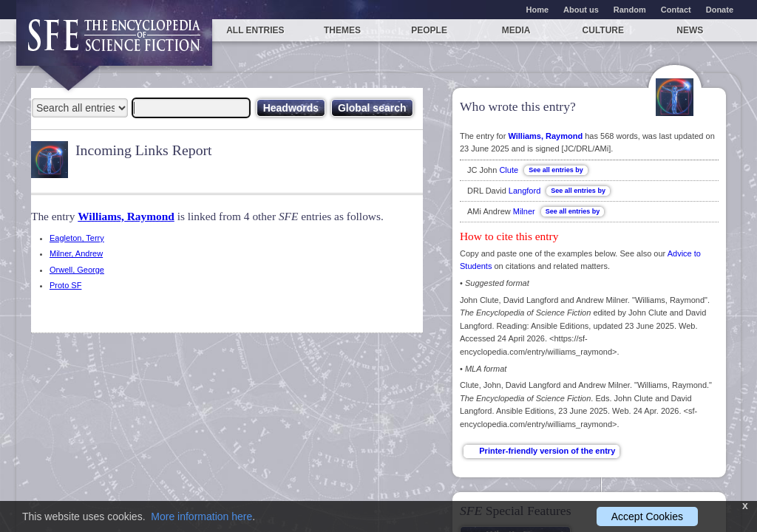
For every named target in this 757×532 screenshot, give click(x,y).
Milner (524, 211)
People (429, 30)
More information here (201, 516)
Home (538, 10)
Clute (509, 170)
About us (581, 10)
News (690, 30)
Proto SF (65, 285)
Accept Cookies (647, 516)
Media (516, 30)
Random (630, 10)
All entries (255, 30)
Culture (603, 30)
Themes (342, 30)
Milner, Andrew (76, 253)
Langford (525, 191)
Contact (676, 10)
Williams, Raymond (126, 216)
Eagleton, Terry (77, 238)
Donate (720, 10)
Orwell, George (77, 270)
